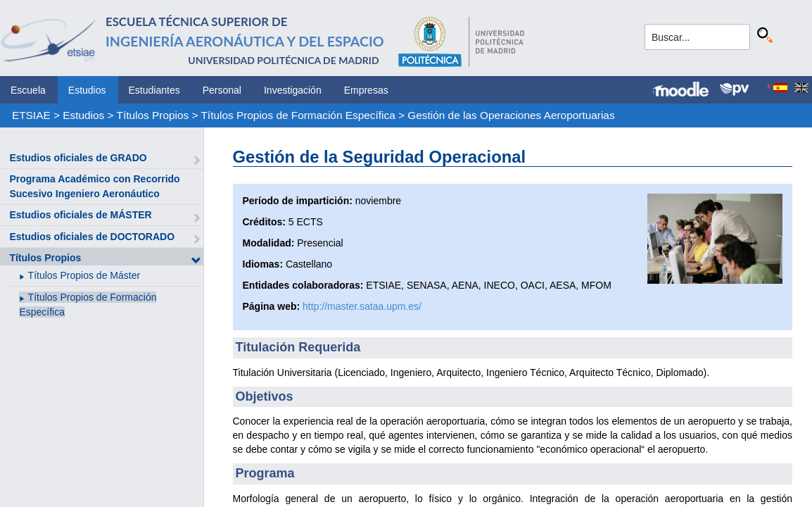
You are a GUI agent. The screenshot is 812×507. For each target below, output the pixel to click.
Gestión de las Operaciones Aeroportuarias (511, 115)
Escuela (28, 90)
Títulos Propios (153, 115)
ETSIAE (31, 115)
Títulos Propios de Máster (84, 275)
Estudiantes (154, 90)
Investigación (293, 90)
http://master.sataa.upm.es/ (362, 306)
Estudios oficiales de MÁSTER (80, 215)
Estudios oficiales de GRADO (78, 158)
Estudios (87, 90)
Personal (222, 90)
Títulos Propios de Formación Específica (298, 115)
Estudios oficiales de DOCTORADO (92, 237)
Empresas (366, 90)
